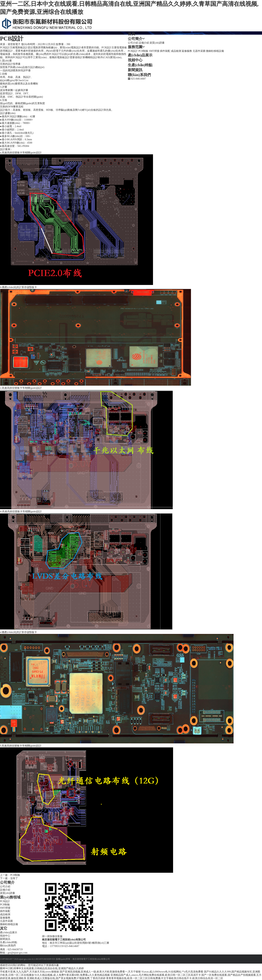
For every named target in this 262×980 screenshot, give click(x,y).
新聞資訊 (135, 70)
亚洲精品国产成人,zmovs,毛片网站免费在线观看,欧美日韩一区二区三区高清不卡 (156, 975)
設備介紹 (144, 43)
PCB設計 (133, 51)
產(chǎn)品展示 (140, 55)
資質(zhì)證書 (157, 43)
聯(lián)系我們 (139, 75)
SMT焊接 (154, 51)
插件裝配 (165, 51)
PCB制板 (143, 51)
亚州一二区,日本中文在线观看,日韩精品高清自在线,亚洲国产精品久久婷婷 (42, 968)
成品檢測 (176, 51)
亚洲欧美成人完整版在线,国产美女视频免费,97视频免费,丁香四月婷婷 (66, 978)
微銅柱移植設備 (215, 51)
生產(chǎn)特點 (140, 65)
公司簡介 (135, 39)
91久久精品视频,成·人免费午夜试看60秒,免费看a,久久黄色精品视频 (72, 975)
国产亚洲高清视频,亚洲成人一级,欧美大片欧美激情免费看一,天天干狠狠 (100, 972)
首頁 (131, 34)
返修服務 (187, 51)
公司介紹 (133, 43)
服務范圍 (135, 47)
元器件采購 (199, 51)
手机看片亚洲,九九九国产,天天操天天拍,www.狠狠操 (29, 972)
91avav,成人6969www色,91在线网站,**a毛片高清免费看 (172, 972)
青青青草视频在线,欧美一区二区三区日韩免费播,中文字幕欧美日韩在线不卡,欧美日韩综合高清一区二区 (165, 978)
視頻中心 (135, 60)
